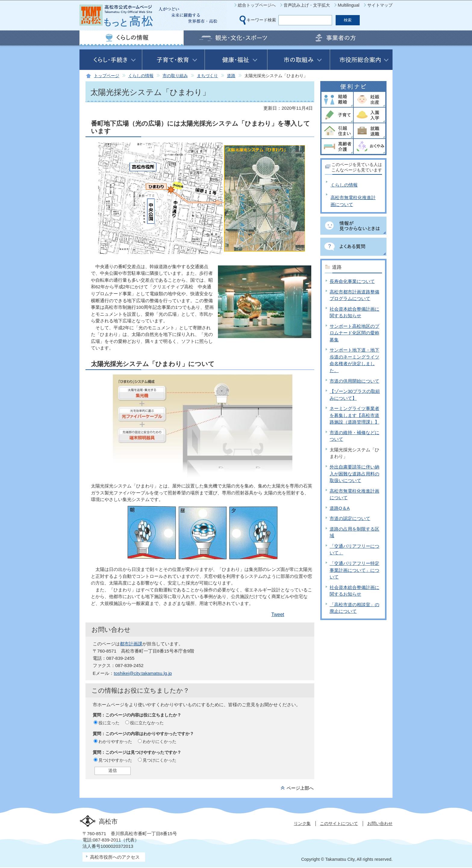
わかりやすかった (115, 741)
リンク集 (302, 823)
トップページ (107, 76)
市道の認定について (350, 518)
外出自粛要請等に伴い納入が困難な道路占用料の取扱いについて (354, 474)
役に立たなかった (147, 723)
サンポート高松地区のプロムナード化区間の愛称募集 (354, 333)
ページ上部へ (300, 788)
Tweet (278, 614)
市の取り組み (175, 76)
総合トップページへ (257, 5)
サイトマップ (380, 5)
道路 (231, 76)
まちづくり (207, 76)
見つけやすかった (115, 760)
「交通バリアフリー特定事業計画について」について (354, 570)
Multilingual (349, 5)
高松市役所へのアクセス (115, 857)
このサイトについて (339, 823)
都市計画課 (131, 644)
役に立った (109, 723)
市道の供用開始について (354, 381)
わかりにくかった (160, 741)
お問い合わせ (380, 823)
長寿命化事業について (352, 281)
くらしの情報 (141, 76)
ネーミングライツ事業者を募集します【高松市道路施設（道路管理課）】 (354, 415)
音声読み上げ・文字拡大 (307, 5)
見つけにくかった (160, 760)
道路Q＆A (340, 508)
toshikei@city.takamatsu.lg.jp (143, 673)
